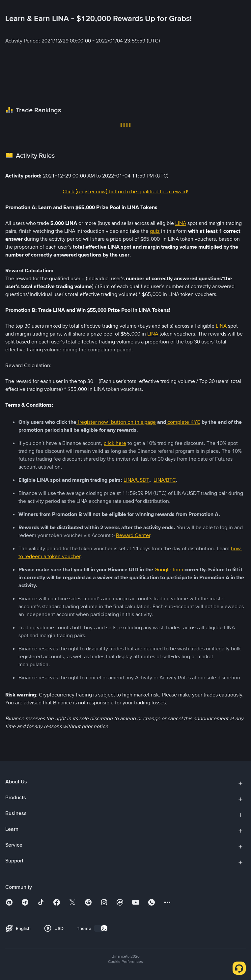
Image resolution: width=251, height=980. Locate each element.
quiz (155, 231)
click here (115, 443)
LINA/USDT (136, 480)
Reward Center (133, 535)
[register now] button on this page (116, 422)
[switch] (101, 928)
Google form (169, 570)
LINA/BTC (165, 480)
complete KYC (183, 422)
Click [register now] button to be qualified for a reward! (125, 191)
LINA (181, 223)
